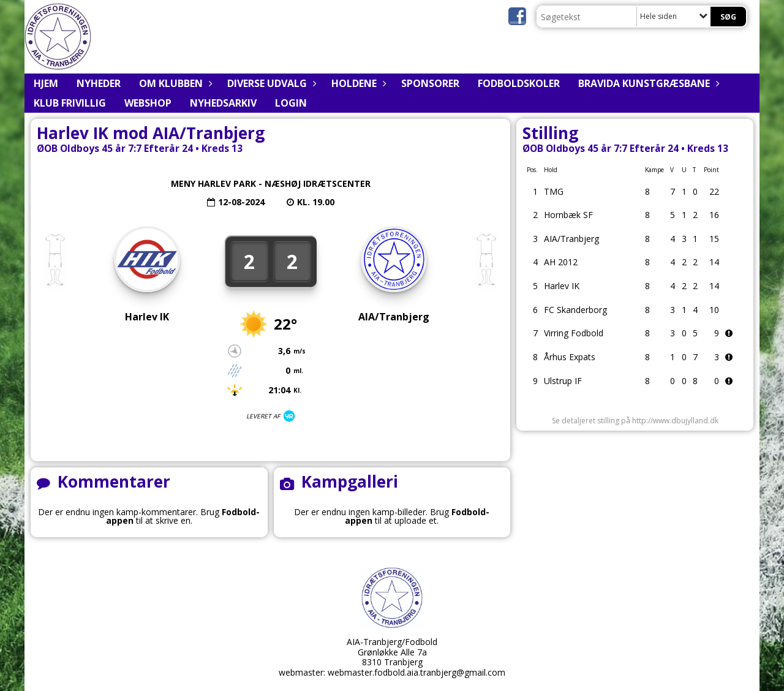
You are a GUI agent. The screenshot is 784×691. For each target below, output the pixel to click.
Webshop (148, 103)
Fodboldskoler (519, 83)
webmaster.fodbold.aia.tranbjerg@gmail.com (417, 672)
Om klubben (174, 83)
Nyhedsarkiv (223, 103)
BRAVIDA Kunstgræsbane (647, 83)
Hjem (46, 83)
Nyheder (99, 83)
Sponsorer (430, 83)
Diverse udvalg (270, 83)
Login (291, 103)
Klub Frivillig (70, 103)
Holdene (357, 83)
